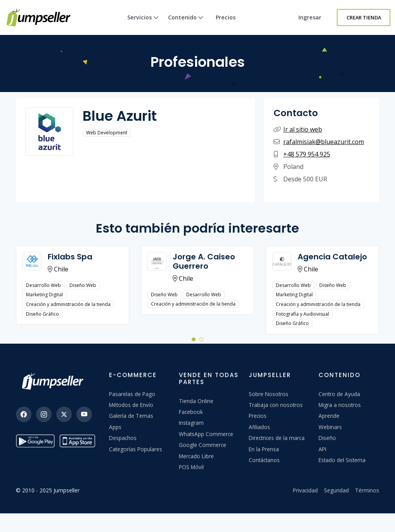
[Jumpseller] (55, 381)
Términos (367, 490)
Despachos (123, 438)
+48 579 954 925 (307, 154)
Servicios (143, 24)
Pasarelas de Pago (132, 394)
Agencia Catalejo (332, 257)
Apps (115, 427)
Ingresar (310, 17)
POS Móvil (191, 467)
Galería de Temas (131, 416)
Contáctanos (264, 460)
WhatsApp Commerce (206, 434)
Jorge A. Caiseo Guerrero (204, 261)
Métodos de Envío (131, 405)
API (322, 449)
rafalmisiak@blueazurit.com (324, 142)
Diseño (327, 438)
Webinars (330, 427)
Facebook (191, 412)
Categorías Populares (136, 449)
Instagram (191, 423)
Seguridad (336, 490)
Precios (226, 17)
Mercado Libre (196, 456)
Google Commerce (203, 445)
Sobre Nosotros (269, 394)
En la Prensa (264, 449)
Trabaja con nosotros (276, 405)
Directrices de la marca (277, 438)
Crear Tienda (364, 17)
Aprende (329, 416)
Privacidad (305, 490)
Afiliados (259, 427)
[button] (194, 339)
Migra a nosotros (340, 405)
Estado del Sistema (342, 460)
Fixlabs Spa (70, 257)
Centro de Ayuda (339, 394)
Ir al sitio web (303, 129)
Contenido (186, 24)
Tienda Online (196, 401)
